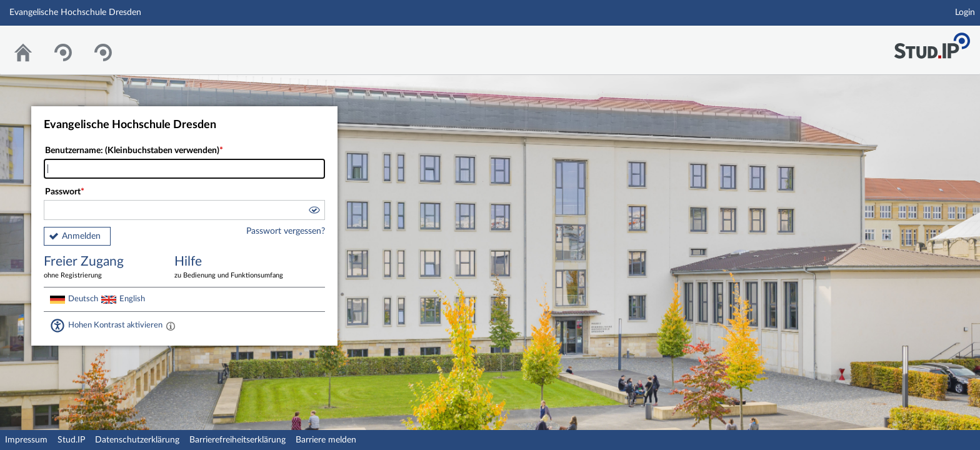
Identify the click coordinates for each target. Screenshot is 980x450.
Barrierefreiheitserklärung (237, 440)
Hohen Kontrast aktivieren (115, 325)
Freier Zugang (100, 268)
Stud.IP (71, 440)
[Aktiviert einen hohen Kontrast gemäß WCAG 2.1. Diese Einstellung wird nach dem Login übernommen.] (171, 326)
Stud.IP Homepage (932, 42)
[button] (314, 212)
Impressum (26, 440)
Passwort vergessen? (286, 231)
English (132, 299)
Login (965, 12)
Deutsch (83, 299)
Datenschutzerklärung (137, 440)
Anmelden (81, 236)
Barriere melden (326, 440)
